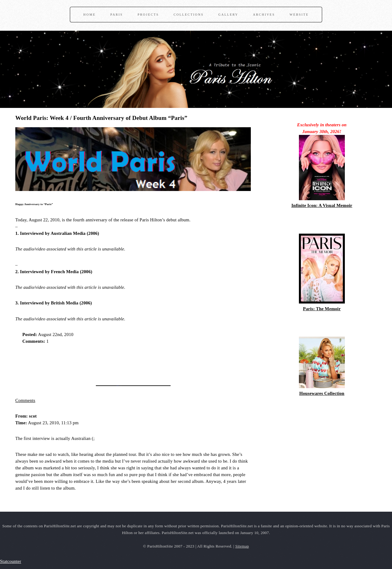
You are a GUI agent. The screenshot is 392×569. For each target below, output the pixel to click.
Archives (264, 15)
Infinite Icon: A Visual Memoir (322, 205)
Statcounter (11, 561)
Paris (117, 15)
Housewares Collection (322, 393)
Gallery (228, 15)
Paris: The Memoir (322, 309)
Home (89, 15)
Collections (189, 15)
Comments (25, 400)
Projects (148, 15)
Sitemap (242, 546)
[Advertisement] (87, 363)
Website (299, 15)
